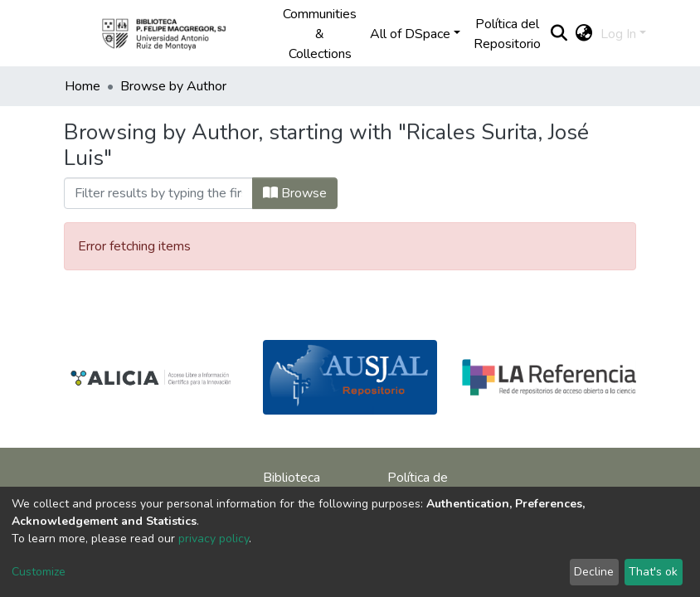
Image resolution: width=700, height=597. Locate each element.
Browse (295, 193)
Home (83, 86)
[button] (583, 34)
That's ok (653, 572)
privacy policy (214, 539)
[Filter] (158, 193)
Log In (618, 34)
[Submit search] (559, 34)
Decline (594, 572)
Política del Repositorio (507, 34)
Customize (39, 572)
